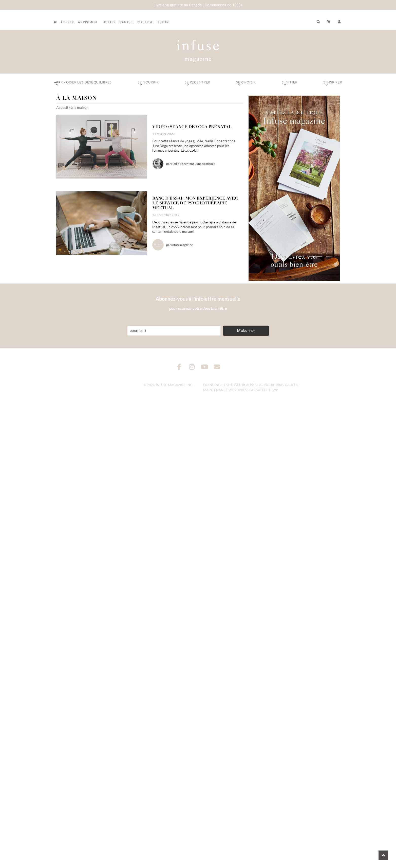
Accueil (62, 107)
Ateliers (109, 22)
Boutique (126, 22)
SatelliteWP (267, 390)
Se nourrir (148, 83)
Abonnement (89, 22)
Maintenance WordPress (226, 390)
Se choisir (246, 83)
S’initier (290, 83)
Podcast (163, 22)
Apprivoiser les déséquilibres (83, 83)
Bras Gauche (287, 385)
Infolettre (145, 22)
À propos (67, 22)
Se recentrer (197, 83)
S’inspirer (333, 83)
